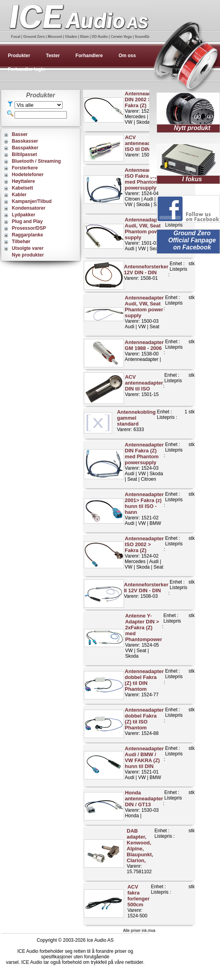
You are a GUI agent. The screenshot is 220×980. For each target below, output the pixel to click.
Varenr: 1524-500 (139, 901)
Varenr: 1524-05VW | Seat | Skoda (144, 636)
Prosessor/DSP (29, 228)
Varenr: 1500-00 (144, 146)
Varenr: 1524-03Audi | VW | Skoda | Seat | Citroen (144, 462)
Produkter (19, 56)
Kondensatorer (29, 208)
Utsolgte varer (28, 248)
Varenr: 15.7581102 (140, 851)
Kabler (19, 195)
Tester (53, 56)
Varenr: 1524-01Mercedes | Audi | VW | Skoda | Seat (144, 108)
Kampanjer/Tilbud (32, 201)
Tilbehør (21, 242)
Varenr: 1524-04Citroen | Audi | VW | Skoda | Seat (144, 187)
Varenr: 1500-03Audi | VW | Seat (144, 312)
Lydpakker (24, 215)
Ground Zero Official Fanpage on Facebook (192, 240)
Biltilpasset (24, 154)
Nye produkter (28, 255)
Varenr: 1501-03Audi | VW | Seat (144, 234)
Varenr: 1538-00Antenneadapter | (144, 351)
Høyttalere (23, 181)
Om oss (127, 56)
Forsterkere (25, 168)
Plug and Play (27, 221)
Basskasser (25, 141)
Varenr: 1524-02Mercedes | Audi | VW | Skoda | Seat (144, 553)
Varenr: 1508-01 (146, 272)
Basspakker (25, 148)
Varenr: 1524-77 (144, 683)
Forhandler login (27, 69)
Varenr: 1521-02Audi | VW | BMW (144, 509)
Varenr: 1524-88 (144, 722)
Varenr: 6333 (136, 421)
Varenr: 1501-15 (144, 386)
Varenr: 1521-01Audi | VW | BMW (144, 763)
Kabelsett (22, 188)
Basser (20, 134)
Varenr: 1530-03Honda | (144, 804)
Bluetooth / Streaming (36, 161)
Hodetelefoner (28, 175)
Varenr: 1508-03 (146, 590)
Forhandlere (89, 56)
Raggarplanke (27, 235)
